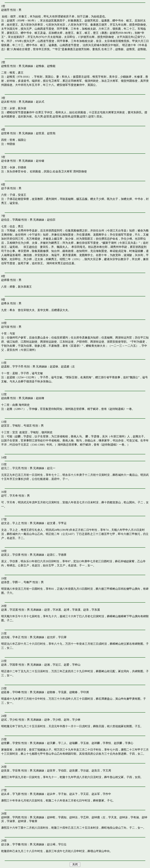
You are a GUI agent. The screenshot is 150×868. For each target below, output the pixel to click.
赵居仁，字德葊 (57, 555)
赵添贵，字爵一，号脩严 (16, 582)
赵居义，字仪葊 (11, 555)
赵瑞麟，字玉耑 (79, 743)
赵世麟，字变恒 (11, 743)
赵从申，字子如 (57, 794)
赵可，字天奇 (10, 496)
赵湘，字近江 (53, 665)
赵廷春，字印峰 (11, 692)
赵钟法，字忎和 (79, 817)
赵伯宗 (51, 220)
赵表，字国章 (10, 665)
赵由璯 (40, 398)
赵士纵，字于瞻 (11, 844)
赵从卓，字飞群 (11, 794)
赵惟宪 (5, 66)
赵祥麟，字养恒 (101, 743)
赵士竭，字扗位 (57, 844)
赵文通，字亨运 (57, 523)
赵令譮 (5, 161)
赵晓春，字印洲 (79, 692)
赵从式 (40, 102)
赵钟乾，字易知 (57, 817)
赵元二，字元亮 (11, 468)
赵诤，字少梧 (53, 720)
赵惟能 (51, 66)
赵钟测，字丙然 (11, 817)
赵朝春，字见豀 (57, 692)
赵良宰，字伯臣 (57, 771)
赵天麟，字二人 (57, 743)
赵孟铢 (54, 367)
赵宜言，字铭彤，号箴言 (16, 426)
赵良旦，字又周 (101, 771)
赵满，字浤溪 (10, 610)
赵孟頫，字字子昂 (12, 367)
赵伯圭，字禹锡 (11, 220)
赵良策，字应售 (11, 771)
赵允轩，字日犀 (57, 637)
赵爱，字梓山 (72, 665)
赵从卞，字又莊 (79, 794)
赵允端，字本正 (11, 637)
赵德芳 (5, 10)
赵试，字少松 (10, 720)
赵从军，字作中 (101, 794)
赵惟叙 (40, 66)
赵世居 (40, 133)
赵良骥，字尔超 (79, 771)
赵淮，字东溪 (92, 610)
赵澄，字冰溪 (53, 610)
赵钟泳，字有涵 (129, 817)
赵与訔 (5, 327)
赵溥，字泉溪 (72, 610)
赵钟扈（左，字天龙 (104, 817)
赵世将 (5, 133)
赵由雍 (5, 398)
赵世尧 (51, 133)
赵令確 (40, 161)
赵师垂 (5, 280)
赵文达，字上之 (11, 523)
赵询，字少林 (72, 720)
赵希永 (5, 303)
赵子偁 (5, 188)
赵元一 (51, 468)
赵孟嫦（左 (68, 367)
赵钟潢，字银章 (28, 821)
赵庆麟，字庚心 (124, 743)
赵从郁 (5, 102)
